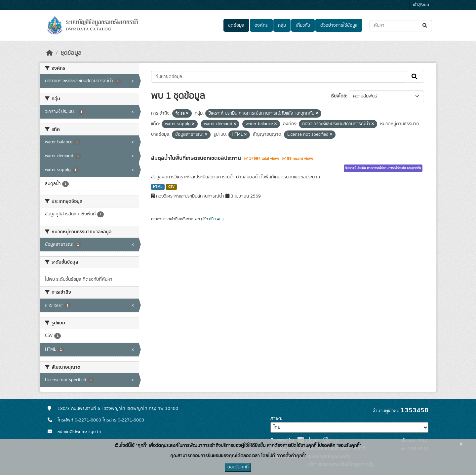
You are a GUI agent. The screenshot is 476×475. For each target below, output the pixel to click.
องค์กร (261, 25)
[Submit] (425, 26)
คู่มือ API (216, 219)
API (197, 219)
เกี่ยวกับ (303, 25)
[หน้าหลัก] (50, 53)
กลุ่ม (282, 25)
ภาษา (276, 419)
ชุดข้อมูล (236, 25)
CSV (171, 187)
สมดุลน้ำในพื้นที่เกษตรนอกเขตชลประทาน (197, 158)
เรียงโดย (338, 96)
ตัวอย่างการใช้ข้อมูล (339, 25)
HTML (158, 187)
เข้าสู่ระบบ (421, 5)
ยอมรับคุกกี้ (238, 467)
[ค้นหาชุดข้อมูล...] (401, 26)
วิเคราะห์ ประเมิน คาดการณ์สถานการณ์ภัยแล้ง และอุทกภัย (383, 168)
